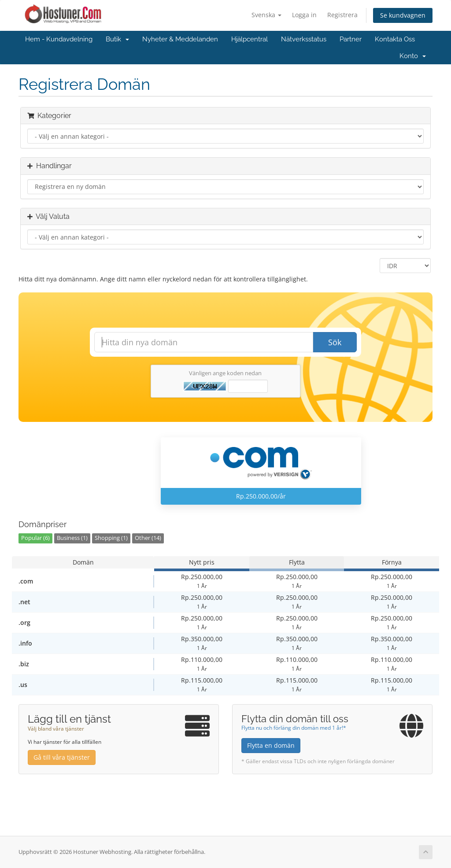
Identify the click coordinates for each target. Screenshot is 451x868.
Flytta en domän (271, 745)
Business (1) (72, 538)
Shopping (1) (111, 538)
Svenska (266, 15)
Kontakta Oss (395, 39)
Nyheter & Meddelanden (180, 39)
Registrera (342, 15)
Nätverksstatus (304, 39)
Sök (335, 342)
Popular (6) (35, 538)
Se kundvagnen (403, 15)
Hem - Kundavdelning (59, 39)
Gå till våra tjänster (62, 757)
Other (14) (148, 538)
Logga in (304, 15)
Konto (413, 56)
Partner (351, 39)
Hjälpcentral (250, 39)
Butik (117, 39)
